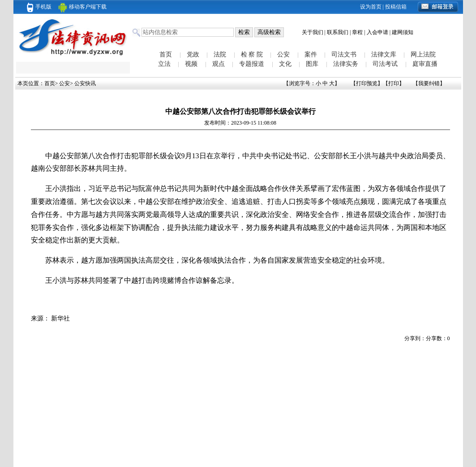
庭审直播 (425, 64)
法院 (220, 54)
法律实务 (346, 64)
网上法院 (423, 54)
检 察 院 (252, 54)
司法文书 (344, 54)
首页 (166, 54)
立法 (164, 64)
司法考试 (385, 64)
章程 (357, 32)
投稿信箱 (396, 7)
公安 (283, 54)
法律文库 (384, 54)
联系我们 (338, 32)
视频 (191, 64)
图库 (312, 64)
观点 (219, 64)
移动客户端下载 (82, 7)
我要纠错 (429, 83)
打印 (394, 83)
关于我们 (313, 32)
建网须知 (403, 32)
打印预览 (367, 83)
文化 (285, 64)
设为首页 (371, 7)
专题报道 (252, 64)
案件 (311, 54)
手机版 (39, 7)
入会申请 (377, 32)
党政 (193, 54)
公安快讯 (85, 83)
